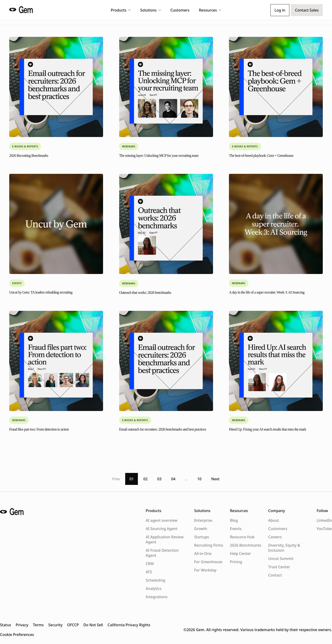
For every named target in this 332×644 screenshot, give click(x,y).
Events (236, 529)
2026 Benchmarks (246, 545)
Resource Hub (242, 537)
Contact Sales (307, 10)
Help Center (240, 554)
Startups (202, 537)
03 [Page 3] (159, 479)
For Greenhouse (208, 562)
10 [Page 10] (199, 479)
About (273, 520)
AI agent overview (162, 520)
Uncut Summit (281, 559)
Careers (275, 537)
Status (6, 625)
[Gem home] (22, 10)
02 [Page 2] (145, 479)
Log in (280, 10)
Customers (180, 10)
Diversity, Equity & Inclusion (284, 548)
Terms (38, 625)
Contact (275, 575)
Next (215, 479)
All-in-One (203, 554)
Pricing (236, 562)
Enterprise (203, 520)
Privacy (22, 625)
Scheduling (155, 580)
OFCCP (73, 625)
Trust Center (279, 567)
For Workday (205, 570)
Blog (234, 520)
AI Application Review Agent (165, 539)
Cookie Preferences (17, 635)
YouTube (324, 529)
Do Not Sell (93, 625)
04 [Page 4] (173, 479)
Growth (201, 529)
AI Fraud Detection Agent (162, 553)
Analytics (154, 589)
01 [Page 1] (131, 479)
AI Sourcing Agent (162, 529)
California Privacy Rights (129, 625)
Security (56, 625)
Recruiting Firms (209, 545)
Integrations (157, 597)
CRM (150, 564)
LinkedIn (324, 520)
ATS (149, 572)
